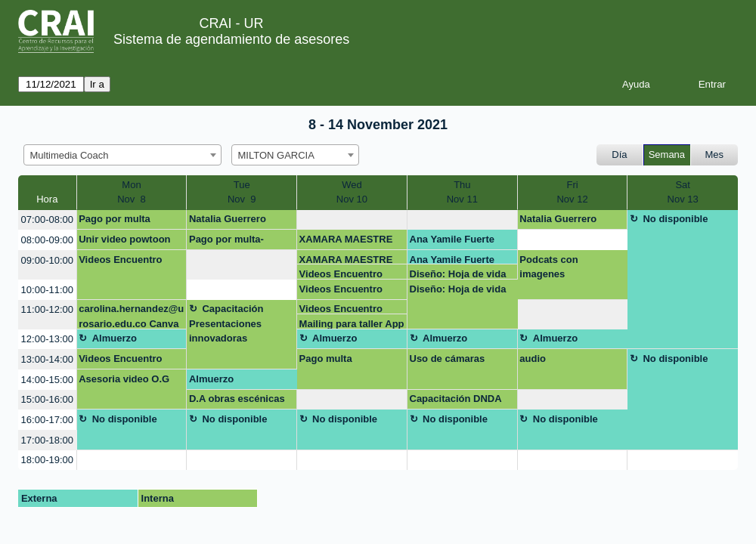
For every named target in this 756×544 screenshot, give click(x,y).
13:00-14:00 (47, 359)
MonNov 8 (132, 192)
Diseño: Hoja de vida (458, 274)
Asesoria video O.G (124, 379)
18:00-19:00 (47, 460)
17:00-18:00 (47, 440)
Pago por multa (115, 219)
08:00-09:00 (47, 240)
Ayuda (636, 84)
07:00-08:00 (47, 219)
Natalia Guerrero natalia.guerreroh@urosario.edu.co (569, 221)
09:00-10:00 (47, 260)
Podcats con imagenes (548, 267)
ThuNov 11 (462, 192)
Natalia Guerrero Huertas (228, 221)
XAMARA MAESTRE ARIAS (346, 242)
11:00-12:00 (47, 309)
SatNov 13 (683, 192)
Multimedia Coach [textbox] (70, 155)
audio (533, 359)
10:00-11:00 (47, 290)
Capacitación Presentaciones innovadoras (226, 323)
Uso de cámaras (448, 359)
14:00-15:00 (47, 380)
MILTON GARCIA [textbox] (276, 155)
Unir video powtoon (124, 239)
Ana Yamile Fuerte (452, 239)
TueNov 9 (242, 192)
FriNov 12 (572, 192)
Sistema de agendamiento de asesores (231, 39)
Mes (715, 155)
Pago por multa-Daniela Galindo (226, 242)
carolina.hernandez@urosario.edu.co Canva (131, 316)
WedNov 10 (352, 192)
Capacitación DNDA (456, 399)
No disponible (675, 219)
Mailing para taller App (352, 324)
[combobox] (122, 155)
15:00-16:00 (47, 399)
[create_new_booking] (352, 220)
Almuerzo (115, 338)
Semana (667, 155)
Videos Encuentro (120, 260)
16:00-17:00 (47, 420)
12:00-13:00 (47, 339)
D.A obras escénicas (237, 399)
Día (619, 155)
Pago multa (326, 359)
